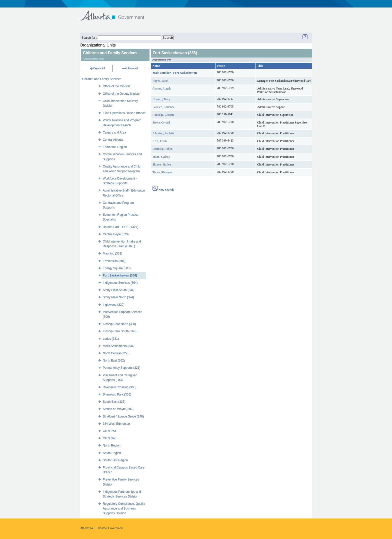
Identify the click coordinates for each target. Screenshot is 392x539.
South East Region (115, 460)
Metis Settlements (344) (119, 346)
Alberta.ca (87, 528)
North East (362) (114, 360)
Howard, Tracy (161, 99)
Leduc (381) (111, 339)
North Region (112, 445)
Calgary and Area (114, 132)
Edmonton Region (115, 147)
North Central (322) (116, 353)
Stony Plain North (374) (118, 297)
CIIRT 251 (109, 431)
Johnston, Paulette (163, 133)
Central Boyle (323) (116, 234)
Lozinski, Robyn (162, 149)
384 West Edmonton (116, 424)
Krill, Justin (160, 141)
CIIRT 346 (109, 438)
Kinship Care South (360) (120, 331)
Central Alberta (113, 140)
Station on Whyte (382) (118, 409)
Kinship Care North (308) (119, 324)
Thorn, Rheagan (162, 172)
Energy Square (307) (117, 268)
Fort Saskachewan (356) (120, 275)
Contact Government (111, 528)
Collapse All (130, 68)
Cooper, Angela (162, 88)
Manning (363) (112, 253)
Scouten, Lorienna (163, 107)
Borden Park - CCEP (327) (120, 227)
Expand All (97, 68)
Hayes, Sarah (160, 81)
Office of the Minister (116, 86)
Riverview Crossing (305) (119, 387)
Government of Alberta (116, 13)
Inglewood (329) (113, 305)
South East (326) (114, 402)
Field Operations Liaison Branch (124, 113)
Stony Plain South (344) (119, 290)
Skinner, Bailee (162, 164)
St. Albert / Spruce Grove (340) (123, 416)
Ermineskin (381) (114, 261)
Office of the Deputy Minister (122, 94)
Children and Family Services (102, 79)
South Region (112, 453)
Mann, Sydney (161, 157)
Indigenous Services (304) (120, 283)
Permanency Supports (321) (121, 368)
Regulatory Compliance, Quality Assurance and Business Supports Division (124, 508)
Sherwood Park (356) (117, 394)
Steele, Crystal (161, 122)
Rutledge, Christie (163, 115)
